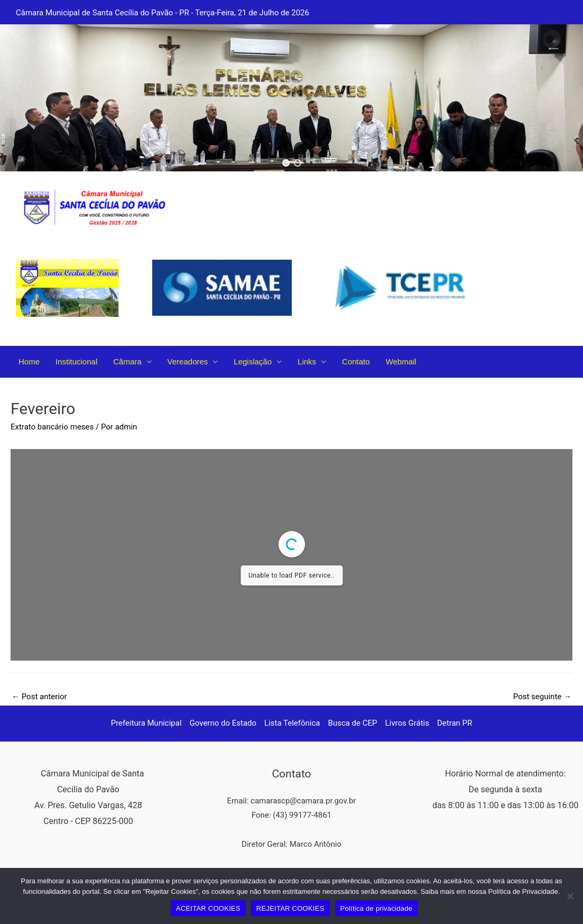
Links (307, 362)
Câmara (127, 362)
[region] (291, 98)
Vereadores (188, 362)
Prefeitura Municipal (146, 723)
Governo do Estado (223, 723)
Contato (356, 362)
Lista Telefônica (292, 723)
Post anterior (39, 697)
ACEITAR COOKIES (208, 908)
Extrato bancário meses (52, 427)
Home (29, 362)
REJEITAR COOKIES (290, 908)
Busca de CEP (353, 723)
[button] (286, 163)
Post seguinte (542, 697)
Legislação (253, 362)
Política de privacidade (377, 908)
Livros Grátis (407, 723)
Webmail (401, 362)
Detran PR (455, 723)
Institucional (76, 362)
